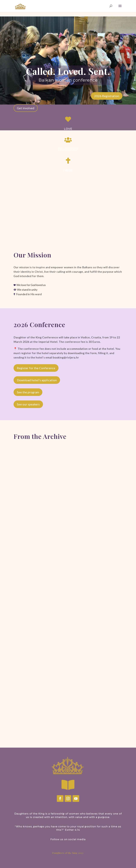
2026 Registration (107, 96)
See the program (28, 392)
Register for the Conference (36, 368)
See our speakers (28, 404)
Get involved (26, 108)
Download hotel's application (37, 380)
